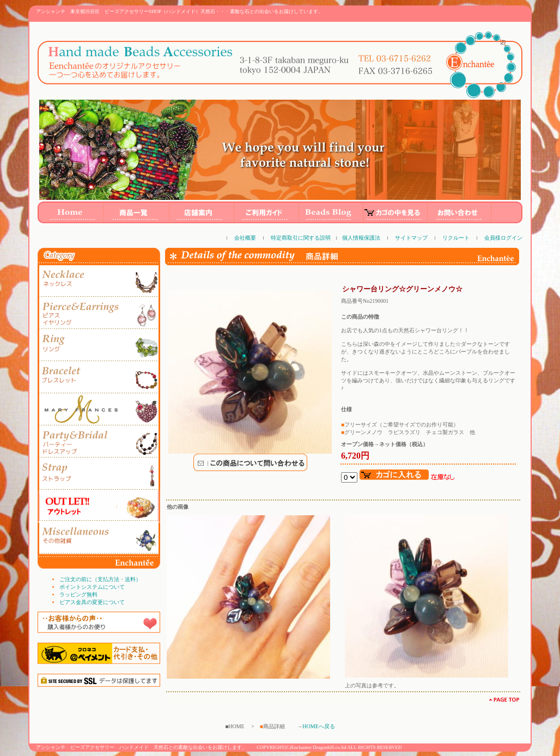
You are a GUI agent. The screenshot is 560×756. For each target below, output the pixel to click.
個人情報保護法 (361, 238)
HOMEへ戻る (318, 726)
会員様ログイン (503, 238)
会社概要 (245, 238)
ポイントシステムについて (92, 587)
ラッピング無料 (78, 595)
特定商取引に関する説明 (301, 238)
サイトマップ (411, 238)
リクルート (456, 238)
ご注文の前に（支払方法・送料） (100, 579)
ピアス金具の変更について (92, 602)
